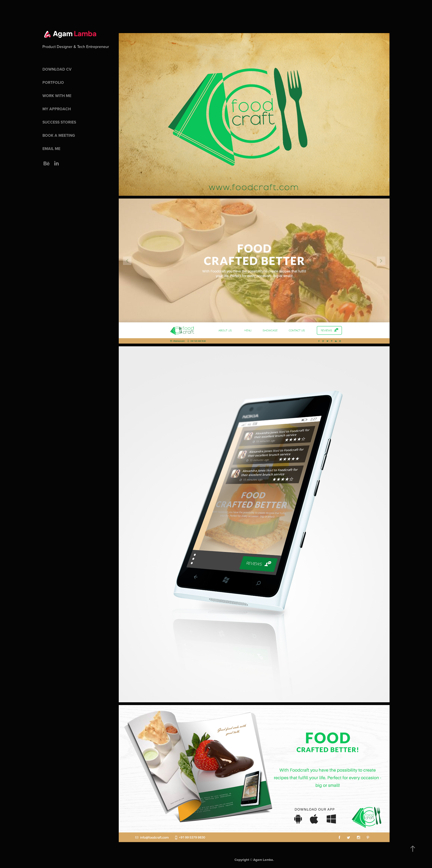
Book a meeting (59, 135)
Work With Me (57, 96)
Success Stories (59, 122)
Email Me (51, 149)
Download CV (57, 69)
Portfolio (53, 82)
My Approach (57, 109)
